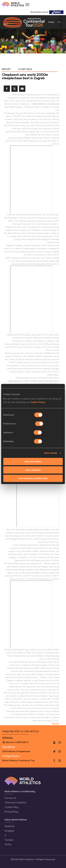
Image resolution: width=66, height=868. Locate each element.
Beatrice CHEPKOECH (17, 742)
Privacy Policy (11, 812)
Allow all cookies (33, 462)
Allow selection (33, 470)
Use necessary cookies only (33, 478)
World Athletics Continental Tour (19, 760)
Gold (60, 22)
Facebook (9, 826)
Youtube (9, 840)
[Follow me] (4, 742)
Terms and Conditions (15, 803)
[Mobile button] (27, 5)
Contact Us (10, 798)
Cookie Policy (38, 402)
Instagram (9, 831)
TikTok (8, 844)
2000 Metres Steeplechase (16, 751)
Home (51, 22)
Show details (51, 453)
